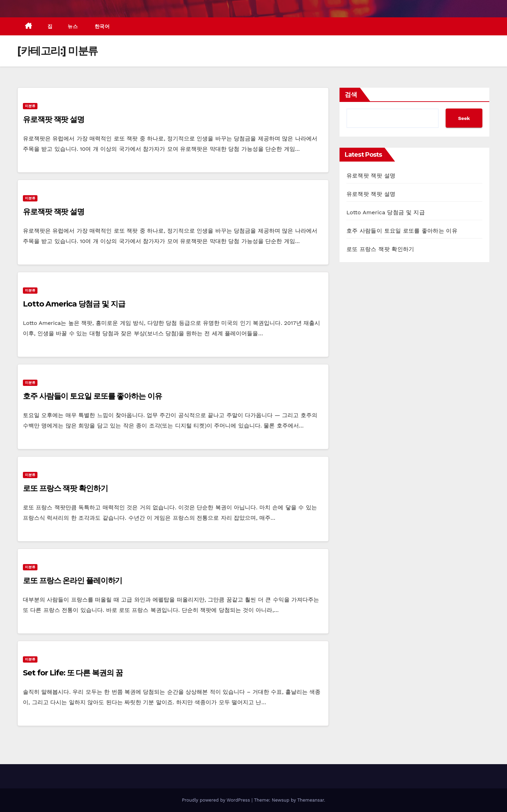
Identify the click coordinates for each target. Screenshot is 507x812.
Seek (464, 118)
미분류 (30, 106)
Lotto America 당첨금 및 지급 (74, 304)
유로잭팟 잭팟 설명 (54, 119)
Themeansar (311, 800)
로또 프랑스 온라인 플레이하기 (72, 581)
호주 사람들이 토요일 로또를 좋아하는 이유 (92, 396)
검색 (351, 95)
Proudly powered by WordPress (217, 800)
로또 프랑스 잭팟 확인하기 (65, 488)
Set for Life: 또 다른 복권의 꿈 (73, 673)
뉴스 (73, 26)
